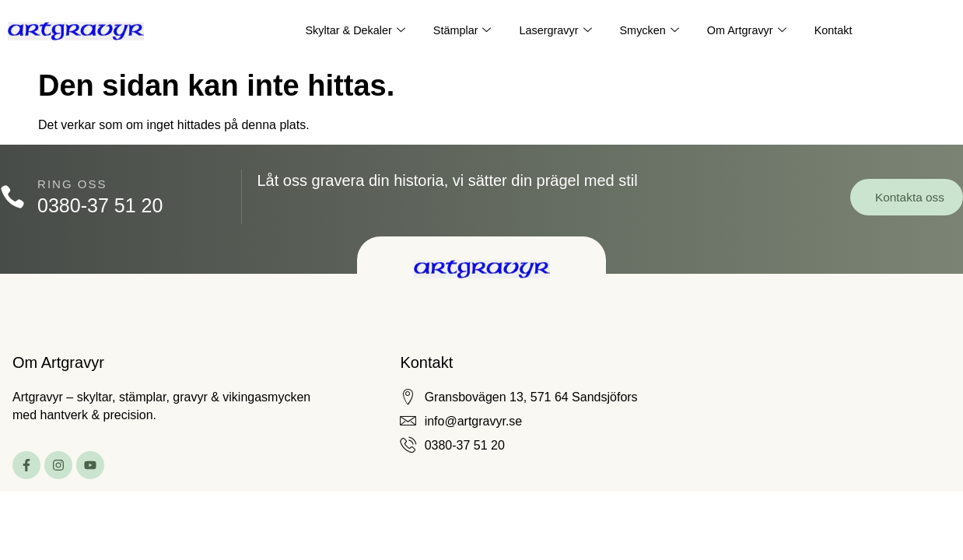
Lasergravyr (555, 31)
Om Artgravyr (750, 31)
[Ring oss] (14, 197)
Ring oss (74, 184)
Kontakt (840, 31)
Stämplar (459, 31)
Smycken (651, 31)
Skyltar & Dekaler (350, 31)
